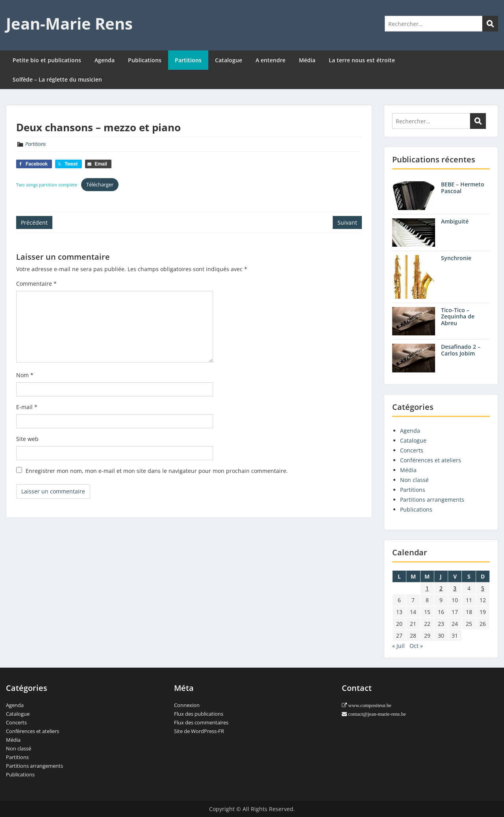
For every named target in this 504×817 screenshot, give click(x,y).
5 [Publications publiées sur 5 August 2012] (483, 588)
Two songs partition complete (47, 185)
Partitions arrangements (432, 500)
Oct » (416, 646)
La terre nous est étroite (362, 60)
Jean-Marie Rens (69, 23)
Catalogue (229, 60)
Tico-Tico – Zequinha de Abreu (458, 317)
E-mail (27, 407)
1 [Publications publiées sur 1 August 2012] (427, 588)
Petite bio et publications (47, 60)
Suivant (347, 222)
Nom (25, 375)
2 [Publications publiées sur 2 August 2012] (441, 588)
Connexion (187, 705)
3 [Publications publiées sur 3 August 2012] (455, 588)
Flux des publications (199, 714)
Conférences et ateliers (431, 460)
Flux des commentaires (201, 722)
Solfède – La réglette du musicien (57, 79)
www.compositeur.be (369, 705)
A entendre (271, 60)
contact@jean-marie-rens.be (376, 714)
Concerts (412, 450)
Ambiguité (455, 221)
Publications (145, 60)
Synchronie (456, 258)
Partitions (188, 60)
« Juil (398, 646)
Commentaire (36, 284)
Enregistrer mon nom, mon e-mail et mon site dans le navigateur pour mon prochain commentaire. (157, 471)
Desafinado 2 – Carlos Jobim (461, 350)
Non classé (414, 480)
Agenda (105, 60)
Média (307, 60)
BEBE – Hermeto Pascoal (463, 188)
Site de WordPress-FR (199, 731)
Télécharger (100, 184)
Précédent (34, 222)
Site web (27, 439)
